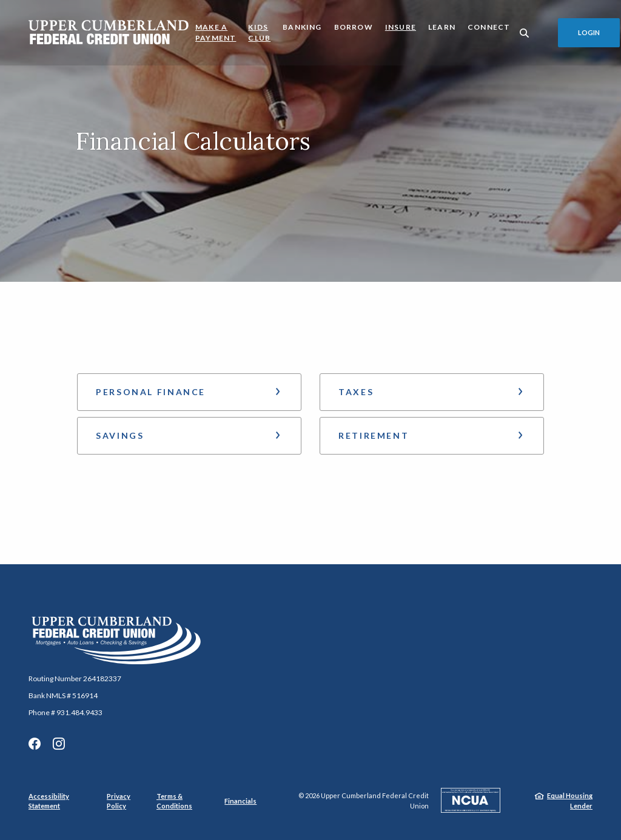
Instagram (59, 744)
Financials (240, 801)
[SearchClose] (525, 33)
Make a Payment (216, 32)
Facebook (35, 744)
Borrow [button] (354, 27)
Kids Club (259, 32)
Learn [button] (442, 27)
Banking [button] (302, 27)
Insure (401, 27)
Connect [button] (489, 27)
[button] (189, 392)
